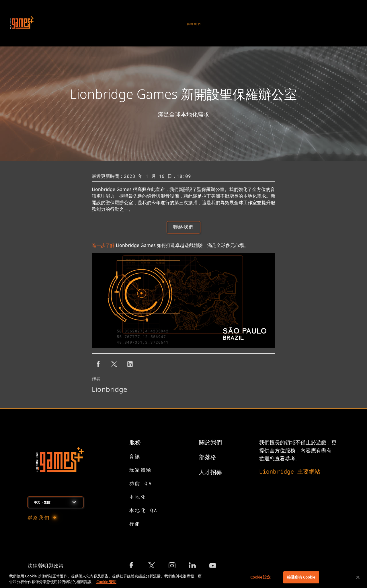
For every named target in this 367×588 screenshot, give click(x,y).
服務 (135, 443)
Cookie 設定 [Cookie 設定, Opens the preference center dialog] (260, 577)
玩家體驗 (140, 470)
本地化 (138, 497)
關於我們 (210, 443)
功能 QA (141, 484)
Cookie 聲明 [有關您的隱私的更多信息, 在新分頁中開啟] (106, 582)
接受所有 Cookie (301, 577)
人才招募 (210, 472)
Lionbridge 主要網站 (290, 472)
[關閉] (358, 577)
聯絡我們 (194, 24)
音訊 (135, 457)
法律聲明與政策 (46, 566)
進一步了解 (103, 246)
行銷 (135, 524)
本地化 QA (144, 511)
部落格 (208, 457)
